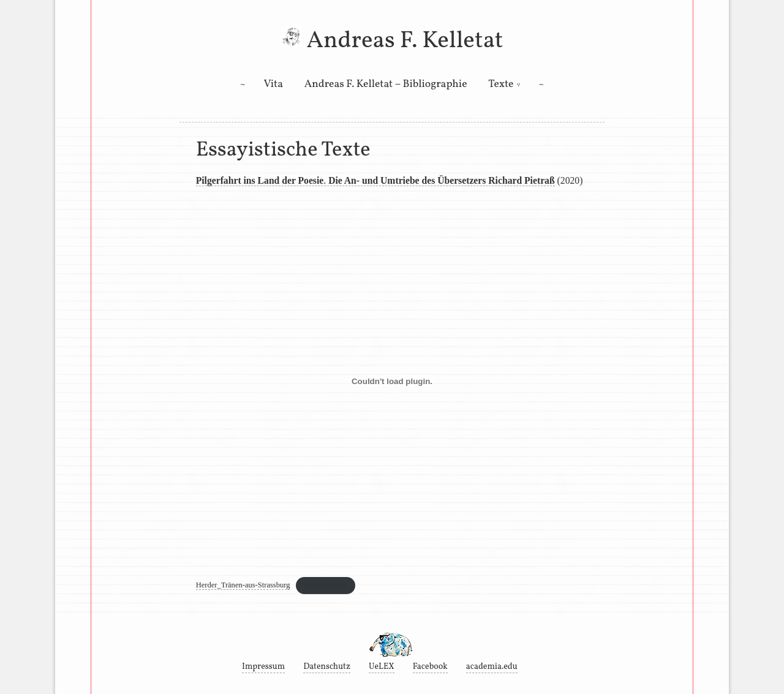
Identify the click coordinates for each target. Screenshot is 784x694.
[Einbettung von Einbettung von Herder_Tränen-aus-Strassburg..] (392, 382)
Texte (501, 84)
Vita (273, 84)
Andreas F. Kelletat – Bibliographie (386, 84)
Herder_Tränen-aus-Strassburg (243, 585)
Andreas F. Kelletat (405, 41)
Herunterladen (325, 585)
